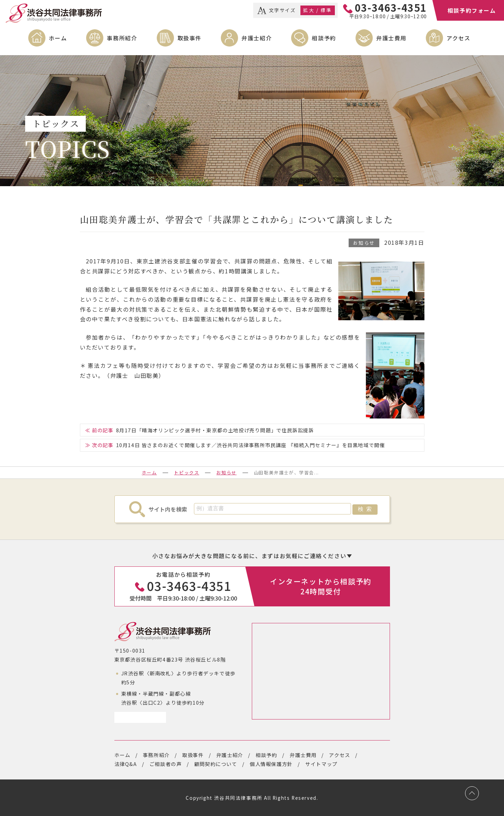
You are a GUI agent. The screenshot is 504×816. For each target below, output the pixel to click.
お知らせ (364, 243)
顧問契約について (216, 764)
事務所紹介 (122, 38)
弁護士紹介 (257, 38)
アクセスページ (138, 717)
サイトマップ (321, 764)
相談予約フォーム (472, 10)
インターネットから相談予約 (321, 586)
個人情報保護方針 (271, 764)
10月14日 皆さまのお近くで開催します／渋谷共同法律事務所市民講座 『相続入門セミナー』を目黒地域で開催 (251, 445)
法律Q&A (126, 764)
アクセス (458, 38)
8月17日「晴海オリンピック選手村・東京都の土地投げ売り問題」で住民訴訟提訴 (215, 430)
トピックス (187, 472)
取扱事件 (189, 38)
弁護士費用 (391, 38)
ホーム (58, 38)
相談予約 (324, 38)
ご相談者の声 (166, 764)
